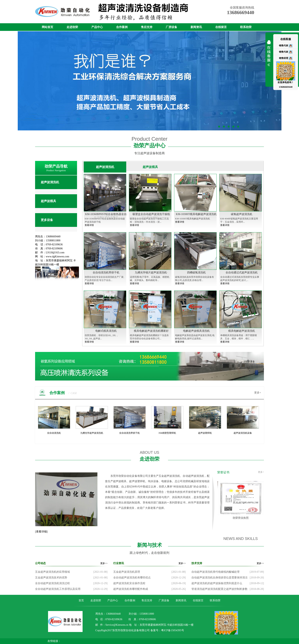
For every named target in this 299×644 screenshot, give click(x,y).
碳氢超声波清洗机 (242, 214)
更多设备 (47, 220)
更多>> (104, 563)
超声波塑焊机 (205, 433)
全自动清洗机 (54, 433)
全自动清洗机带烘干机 (106, 273)
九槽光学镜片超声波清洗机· (151, 273)
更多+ (258, 393)
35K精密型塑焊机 (167, 433)
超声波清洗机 (50, 182)
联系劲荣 (246, 27)
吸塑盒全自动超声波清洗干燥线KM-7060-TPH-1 (151, 216)
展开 (269, 56)
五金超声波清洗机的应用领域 (52, 572)
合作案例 (122, 27)
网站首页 (47, 27)
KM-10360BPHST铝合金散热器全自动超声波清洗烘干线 (106, 216)
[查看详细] (41, 532)
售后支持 (147, 27)
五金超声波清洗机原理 (127, 572)
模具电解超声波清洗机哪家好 (151, 331)
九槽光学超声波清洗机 (92, 433)
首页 (81, 600)
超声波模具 (48, 201)
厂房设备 (171, 27)
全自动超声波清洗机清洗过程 (52, 583)
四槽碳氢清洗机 (196, 273)
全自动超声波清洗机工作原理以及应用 (58, 589)
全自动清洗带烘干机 (129, 433)
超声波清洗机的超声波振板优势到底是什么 (217, 583)
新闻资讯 (196, 27)
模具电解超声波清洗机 (242, 331)
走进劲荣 (72, 27)
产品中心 (97, 27)
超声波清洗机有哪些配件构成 (131, 589)
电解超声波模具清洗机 (196, 331)
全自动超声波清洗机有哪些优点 (132, 578)
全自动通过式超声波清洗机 (242, 273)
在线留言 (221, 27)
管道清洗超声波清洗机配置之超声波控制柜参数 (219, 589)
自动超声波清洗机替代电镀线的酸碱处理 (215, 572)
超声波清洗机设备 (243, 433)
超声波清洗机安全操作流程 (129, 583)
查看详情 (89, 225)
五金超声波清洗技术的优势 (51, 578)
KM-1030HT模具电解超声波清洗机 (196, 214)
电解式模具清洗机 (106, 331)
